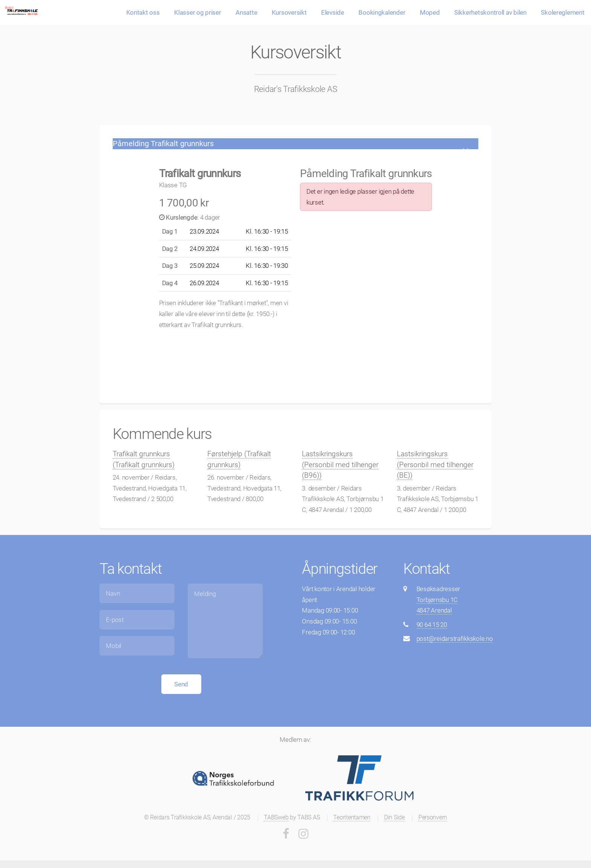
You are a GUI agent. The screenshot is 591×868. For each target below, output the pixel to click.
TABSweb (276, 818)
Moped (430, 12)
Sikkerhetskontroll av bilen (490, 12)
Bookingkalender (382, 12)
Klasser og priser (198, 12)
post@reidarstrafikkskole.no (455, 639)
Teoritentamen (352, 818)
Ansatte (246, 12)
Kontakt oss (143, 12)
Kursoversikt (289, 12)
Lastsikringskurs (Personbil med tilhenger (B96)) (340, 465)
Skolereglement (563, 12)
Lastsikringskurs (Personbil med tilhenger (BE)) (435, 465)
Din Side (394, 818)
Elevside (333, 12)
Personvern (433, 818)
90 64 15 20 (432, 625)
